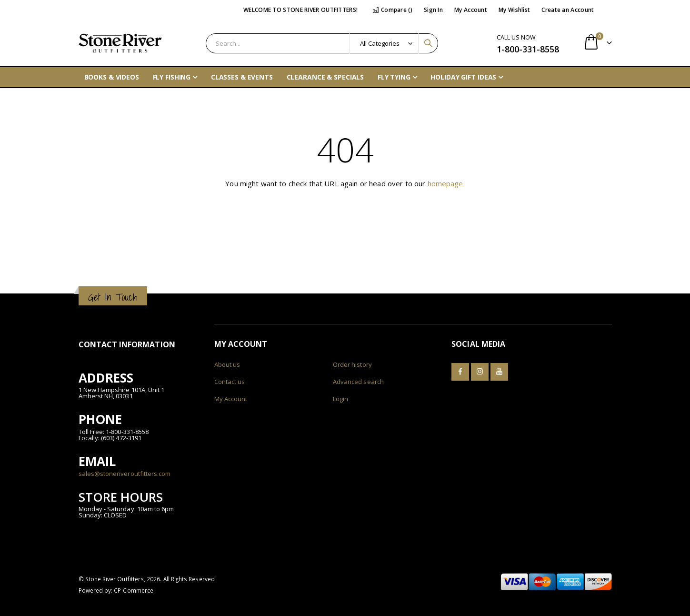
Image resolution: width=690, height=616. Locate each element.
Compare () (392, 10)
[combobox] (322, 43)
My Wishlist (514, 10)
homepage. (446, 183)
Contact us (230, 382)
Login (340, 399)
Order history (352, 364)
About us (227, 364)
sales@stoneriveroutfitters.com (125, 474)
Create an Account (568, 10)
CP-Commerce (134, 590)
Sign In (433, 10)
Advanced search (358, 382)
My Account (471, 10)
